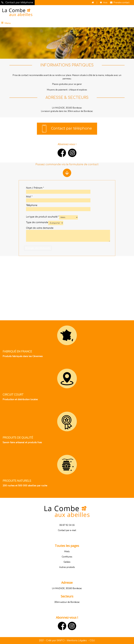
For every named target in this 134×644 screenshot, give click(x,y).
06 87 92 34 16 (67, 525)
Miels (67, 552)
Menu (8, 23)
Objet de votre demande (40, 228)
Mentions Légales (77, 641)
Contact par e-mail (67, 530)
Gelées (67, 562)
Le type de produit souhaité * (43, 217)
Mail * (29, 197)
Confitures (67, 557)
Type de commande (37, 222)
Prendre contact (120, 3)
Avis (104, 3)
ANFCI (61, 641)
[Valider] (38, 248)
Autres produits (67, 567)
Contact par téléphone (67, 129)
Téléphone (32, 205)
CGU (92, 641)
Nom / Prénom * (35, 188)
